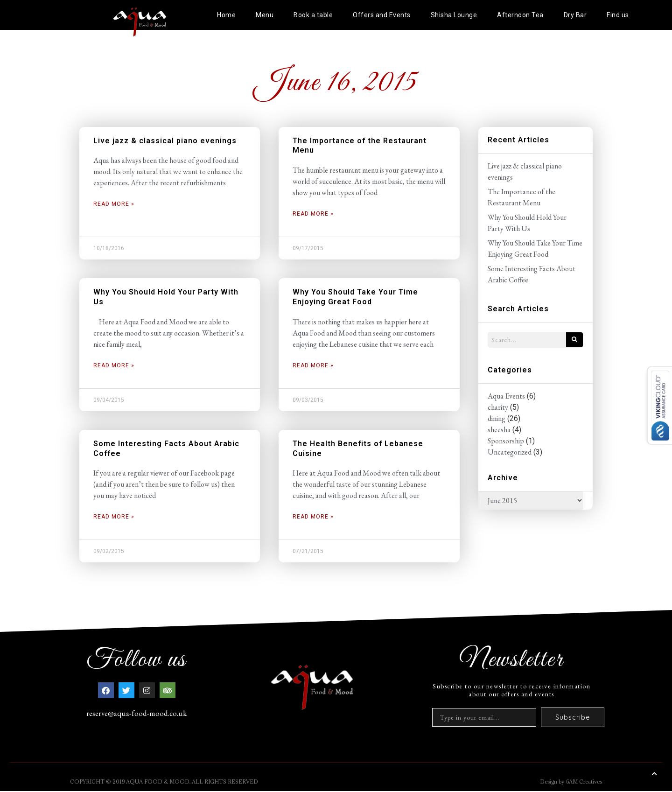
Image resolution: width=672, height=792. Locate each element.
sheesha (499, 430)
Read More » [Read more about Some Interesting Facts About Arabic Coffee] (114, 517)
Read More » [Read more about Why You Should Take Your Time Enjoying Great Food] (313, 365)
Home (226, 15)
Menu (265, 15)
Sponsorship (506, 441)
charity (498, 407)
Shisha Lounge (454, 15)
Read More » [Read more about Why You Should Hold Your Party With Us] (114, 365)
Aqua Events (506, 396)
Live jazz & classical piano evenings (165, 141)
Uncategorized (510, 452)
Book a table (313, 15)
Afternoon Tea (520, 15)
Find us (618, 15)
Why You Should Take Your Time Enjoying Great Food (355, 297)
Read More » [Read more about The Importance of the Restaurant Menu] (313, 214)
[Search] (574, 340)
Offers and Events (382, 15)
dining (497, 418)
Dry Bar (575, 15)
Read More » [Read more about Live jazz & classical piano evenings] (114, 204)
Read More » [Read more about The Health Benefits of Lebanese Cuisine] (313, 517)
